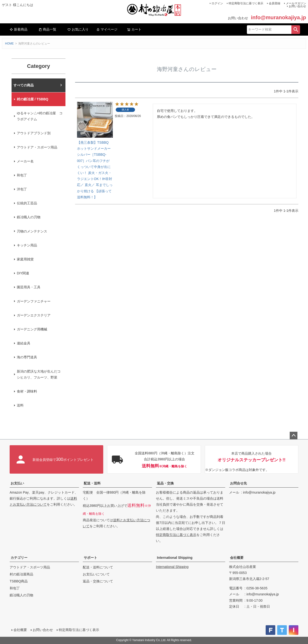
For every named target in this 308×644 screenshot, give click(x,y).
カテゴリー (19, 558)
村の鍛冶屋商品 (21, 574)
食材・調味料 (27, 391)
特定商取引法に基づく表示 (246, 3)
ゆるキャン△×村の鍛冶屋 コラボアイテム (40, 116)
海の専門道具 (27, 357)
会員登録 (275, 3)
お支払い (17, 483)
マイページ (107, 29)
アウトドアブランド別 (34, 133)
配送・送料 (92, 483)
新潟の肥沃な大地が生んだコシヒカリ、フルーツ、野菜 (39, 374)
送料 (20, 405)
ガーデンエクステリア (34, 315)
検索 (296, 30)
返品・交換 (165, 483)
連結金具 (24, 343)
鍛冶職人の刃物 (29, 217)
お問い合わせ (297, 6)
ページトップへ (294, 436)
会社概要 (237, 558)
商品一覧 (47, 29)
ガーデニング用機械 (32, 329)
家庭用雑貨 (25, 259)
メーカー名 (25, 161)
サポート (90, 558)
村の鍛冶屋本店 (25, 85)
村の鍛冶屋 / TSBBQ (33, 99)
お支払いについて (96, 574)
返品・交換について (98, 581)
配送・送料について (98, 567)
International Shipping (175, 558)
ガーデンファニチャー (34, 301)
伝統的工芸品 (27, 203)
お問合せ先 (238, 483)
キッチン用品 (27, 245)
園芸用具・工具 (29, 287)
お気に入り (78, 29)
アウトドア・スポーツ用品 (37, 147)
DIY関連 (23, 273)
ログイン (217, 3)
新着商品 (19, 29)
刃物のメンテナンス (32, 231)
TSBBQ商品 (19, 581)
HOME (9, 44)
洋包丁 (22, 189)
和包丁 (22, 175)
